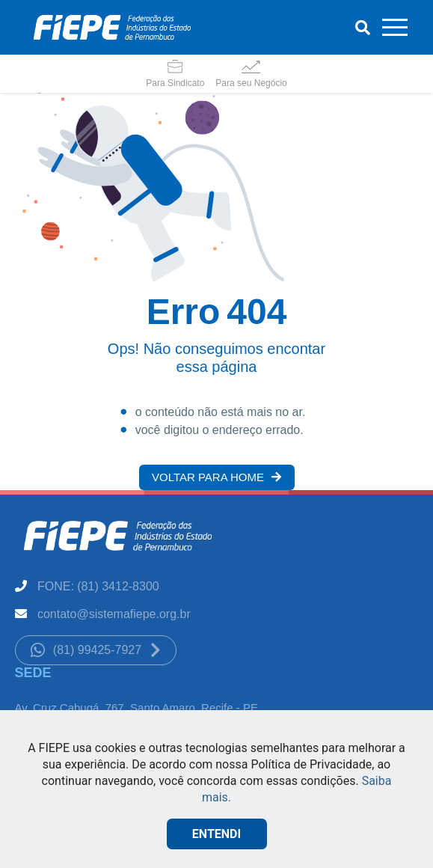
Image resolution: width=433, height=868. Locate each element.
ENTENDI (216, 834)
